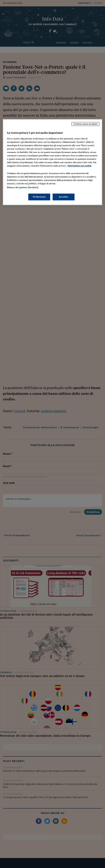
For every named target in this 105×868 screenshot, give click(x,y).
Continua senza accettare (85, 124)
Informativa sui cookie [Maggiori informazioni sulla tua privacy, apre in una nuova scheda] (79, 166)
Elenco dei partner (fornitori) (23, 187)
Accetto (64, 197)
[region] (52, 162)
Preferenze (39, 197)
